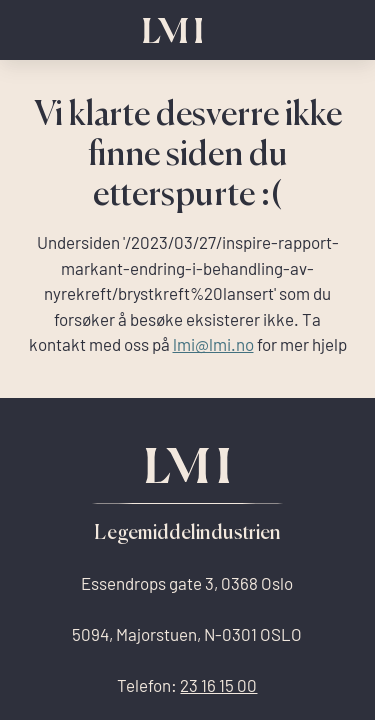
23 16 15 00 (218, 685)
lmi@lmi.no (213, 344)
